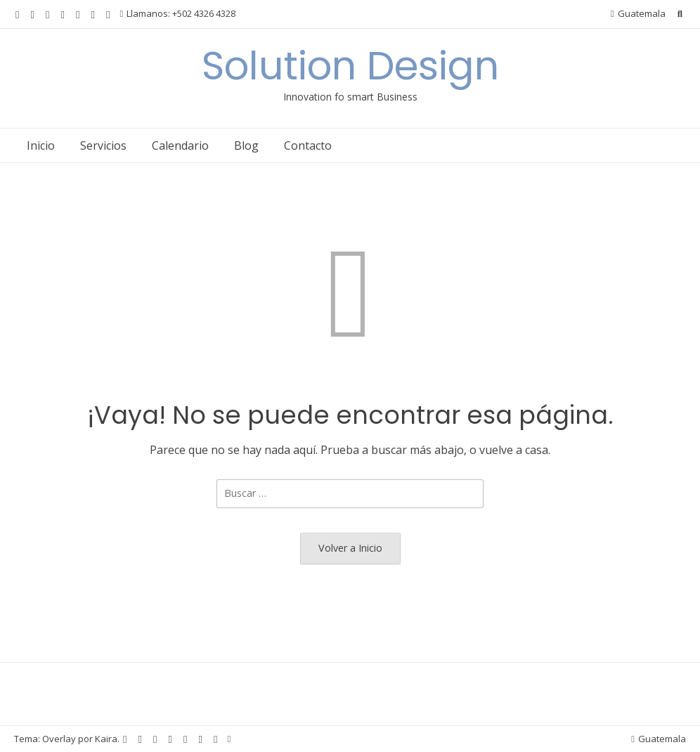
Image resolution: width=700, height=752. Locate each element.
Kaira (106, 739)
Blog (246, 145)
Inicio (41, 145)
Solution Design (350, 66)
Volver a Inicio (350, 548)
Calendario (180, 145)
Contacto (308, 145)
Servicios (103, 145)
